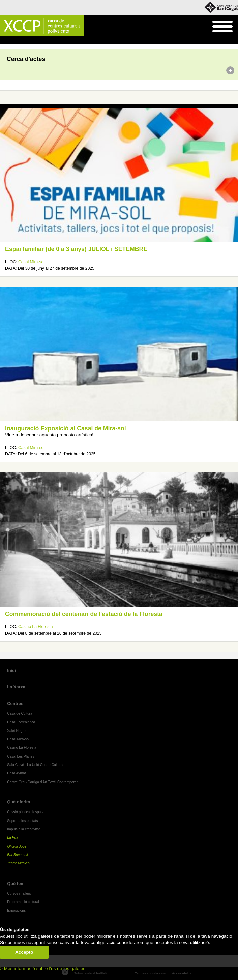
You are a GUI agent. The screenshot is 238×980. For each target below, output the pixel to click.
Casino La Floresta (36, 627)
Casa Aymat (17, 773)
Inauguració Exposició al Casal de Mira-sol (65, 428)
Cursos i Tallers (19, 894)
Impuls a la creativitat (23, 829)
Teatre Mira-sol (19, 863)
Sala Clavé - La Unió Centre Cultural (35, 765)
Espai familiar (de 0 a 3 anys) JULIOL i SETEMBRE (76, 249)
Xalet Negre (16, 731)
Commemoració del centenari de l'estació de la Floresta (84, 614)
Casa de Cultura (20, 714)
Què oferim (19, 802)
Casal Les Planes (21, 756)
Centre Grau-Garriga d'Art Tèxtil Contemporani (43, 782)
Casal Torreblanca (21, 722)
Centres (15, 703)
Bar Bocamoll (17, 855)
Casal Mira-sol (31, 262)
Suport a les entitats (22, 821)
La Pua (13, 838)
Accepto (24, 952)
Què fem (16, 883)
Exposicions (16, 910)
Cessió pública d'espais (25, 812)
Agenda (18, 40)
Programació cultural (23, 902)
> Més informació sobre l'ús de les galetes (43, 968)
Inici (4, 40)
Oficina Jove (17, 846)
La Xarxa (16, 687)
